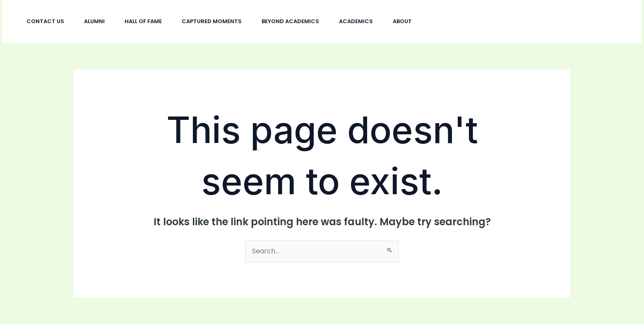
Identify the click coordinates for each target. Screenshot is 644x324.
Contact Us (45, 21)
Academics (356, 21)
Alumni (94, 21)
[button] (596, 21)
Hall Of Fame (143, 21)
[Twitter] (546, 21)
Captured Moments (212, 21)
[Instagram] (510, 21)
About (402, 21)
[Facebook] (528, 21)
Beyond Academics (290, 21)
